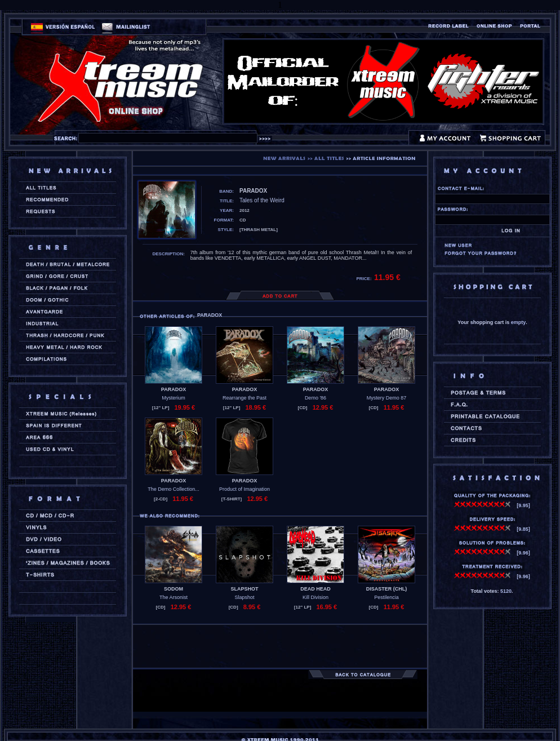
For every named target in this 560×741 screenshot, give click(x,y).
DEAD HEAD (315, 589)
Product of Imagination (245, 489)
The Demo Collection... (174, 489)
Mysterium (174, 398)
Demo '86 (315, 398)
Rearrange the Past (245, 398)
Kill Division (315, 597)
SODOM (174, 589)
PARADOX (174, 389)
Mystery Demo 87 (387, 398)
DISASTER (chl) (387, 589)
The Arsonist (174, 597)
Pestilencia (386, 597)
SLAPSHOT (244, 589)
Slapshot (244, 597)
